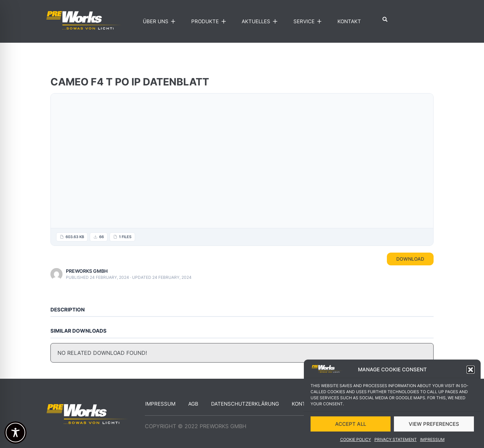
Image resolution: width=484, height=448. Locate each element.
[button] (471, 370)
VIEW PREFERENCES (434, 424)
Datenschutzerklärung (245, 404)
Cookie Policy (356, 439)
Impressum (432, 439)
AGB (193, 404)
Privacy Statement (396, 439)
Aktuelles (261, 22)
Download (410, 259)
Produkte (210, 22)
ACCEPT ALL (351, 424)
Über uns (161, 22)
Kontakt (349, 21)
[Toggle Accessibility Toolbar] (15, 433)
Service (309, 22)
